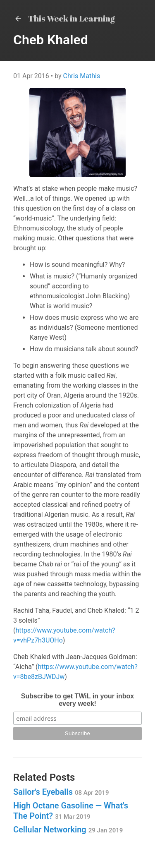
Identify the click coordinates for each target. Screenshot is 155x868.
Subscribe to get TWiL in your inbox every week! (77, 700)
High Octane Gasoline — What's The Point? (71, 811)
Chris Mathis (82, 76)
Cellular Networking (68, 830)
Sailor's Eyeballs (61, 792)
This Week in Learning (64, 18)
